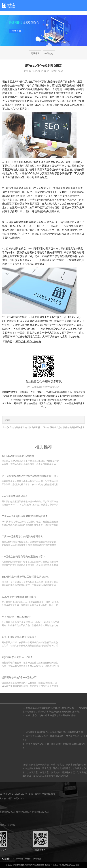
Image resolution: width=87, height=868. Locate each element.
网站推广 (51, 396)
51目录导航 (18, 859)
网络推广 (28, 859)
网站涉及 (79, 708)
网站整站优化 (30, 396)
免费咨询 (16, 31)
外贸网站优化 (46, 403)
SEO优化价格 (34, 342)
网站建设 (35, 53)
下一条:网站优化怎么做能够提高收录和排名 (64, 427)
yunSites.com (38, 865)
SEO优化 (20, 342)
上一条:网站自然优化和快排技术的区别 (21, 427)
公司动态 (49, 53)
